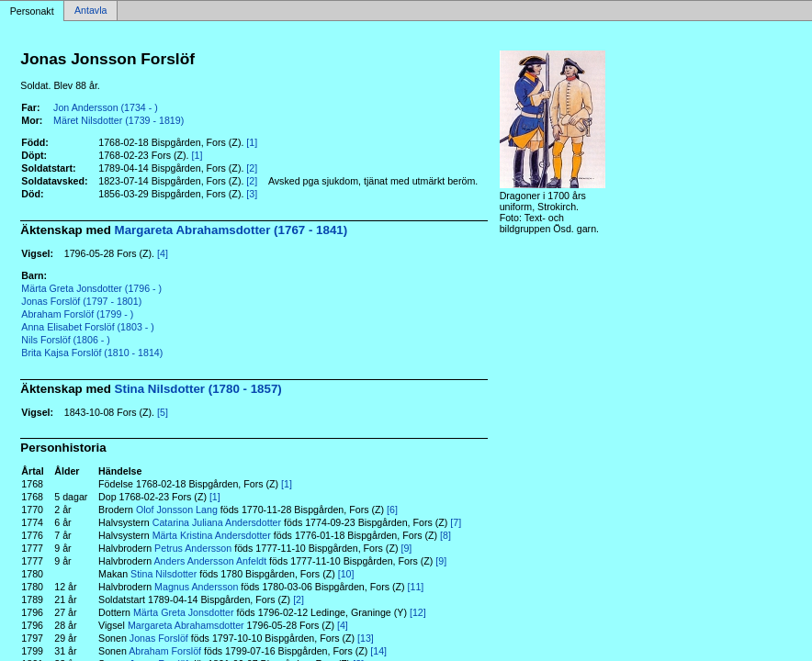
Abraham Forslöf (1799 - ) (77, 314)
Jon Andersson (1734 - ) (106, 107)
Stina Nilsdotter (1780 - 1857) (198, 389)
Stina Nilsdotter (164, 574)
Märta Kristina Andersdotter (212, 535)
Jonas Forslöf (159, 638)
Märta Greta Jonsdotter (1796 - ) (91, 288)
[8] (445, 535)
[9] (406, 548)
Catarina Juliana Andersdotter (217, 522)
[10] (346, 574)
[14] (378, 651)
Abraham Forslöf (165, 651)
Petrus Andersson (193, 548)
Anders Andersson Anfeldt (211, 561)
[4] (163, 253)
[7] (456, 522)
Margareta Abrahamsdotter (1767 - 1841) (231, 230)
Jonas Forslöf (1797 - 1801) (81, 301)
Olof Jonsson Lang (177, 510)
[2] (252, 168)
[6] (392, 510)
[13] (366, 638)
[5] (163, 412)
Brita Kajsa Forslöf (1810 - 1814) (92, 353)
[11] (416, 587)
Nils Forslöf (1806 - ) (66, 340)
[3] (252, 194)
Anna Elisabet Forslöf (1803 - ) (88, 327)
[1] (252, 142)
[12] (418, 612)
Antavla (91, 11)
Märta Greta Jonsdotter (184, 612)
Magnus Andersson (196, 587)
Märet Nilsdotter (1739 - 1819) (118, 120)
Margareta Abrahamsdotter (186, 625)
